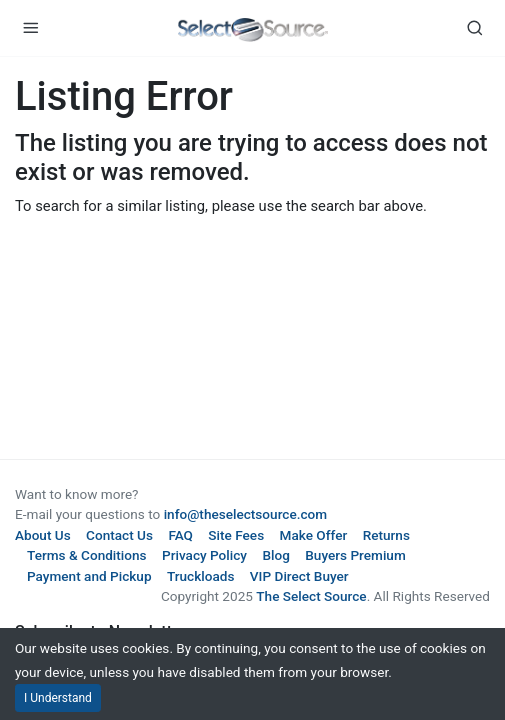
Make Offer (314, 535)
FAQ (180, 535)
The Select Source (311, 596)
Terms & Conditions (87, 555)
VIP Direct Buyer (299, 576)
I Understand (58, 698)
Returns (386, 535)
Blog (275, 555)
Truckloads (201, 576)
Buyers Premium (355, 555)
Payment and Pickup (89, 576)
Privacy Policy (204, 555)
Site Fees (236, 535)
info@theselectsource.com (246, 514)
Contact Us (119, 535)
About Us (43, 535)
